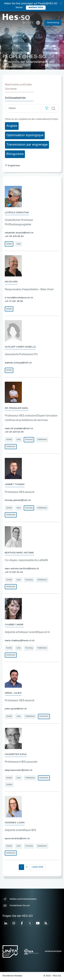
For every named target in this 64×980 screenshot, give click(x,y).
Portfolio (9, 785)
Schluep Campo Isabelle (20, 347)
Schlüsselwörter (15, 98)
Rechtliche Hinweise (12, 976)
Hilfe (28, 23)
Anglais (12, 126)
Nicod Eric (11, 282)
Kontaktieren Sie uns (16, 906)
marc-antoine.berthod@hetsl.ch (22, 569)
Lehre (19, 244)
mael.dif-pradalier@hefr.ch (19, 429)
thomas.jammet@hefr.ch (18, 500)
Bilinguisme (15, 154)
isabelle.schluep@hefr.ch (18, 363)
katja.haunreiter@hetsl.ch (19, 770)
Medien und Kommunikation (20, 899)
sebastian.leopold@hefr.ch (19, 233)
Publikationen (42, 440)
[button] (47, 108)
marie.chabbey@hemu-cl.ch (20, 641)
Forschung (29, 440)
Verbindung (53, 23)
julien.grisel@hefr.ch (16, 709)
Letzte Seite (37, 867)
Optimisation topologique (25, 135)
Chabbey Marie (14, 625)
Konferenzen (11, 447)
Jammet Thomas (15, 484)
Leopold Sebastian (17, 213)
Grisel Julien (13, 693)
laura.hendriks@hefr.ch (17, 839)
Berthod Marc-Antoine (19, 553)
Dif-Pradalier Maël (17, 408)
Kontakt (9, 244)
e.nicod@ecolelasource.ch (19, 298)
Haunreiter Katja (16, 754)
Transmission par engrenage (27, 145)
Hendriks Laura (15, 823)
